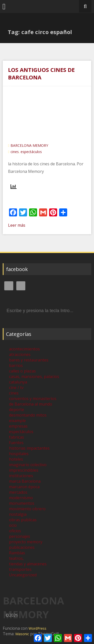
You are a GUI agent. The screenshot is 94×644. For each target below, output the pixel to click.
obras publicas (23, 520)
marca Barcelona (25, 481)
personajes (20, 536)
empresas (18, 426)
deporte (17, 410)
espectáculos (31, 152)
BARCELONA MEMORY (29, 145)
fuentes (16, 443)
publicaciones (22, 547)
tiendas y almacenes (28, 564)
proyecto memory (26, 542)
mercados (18, 492)
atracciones (20, 354)
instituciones (21, 476)
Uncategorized (23, 575)
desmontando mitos (28, 415)
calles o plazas (22, 371)
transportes (20, 569)
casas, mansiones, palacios (34, 376)
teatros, (16, 558)
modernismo (21, 498)
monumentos (22, 503)
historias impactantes (29, 448)
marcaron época (24, 487)
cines (15, 152)
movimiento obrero (27, 509)
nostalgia (18, 514)
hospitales (19, 454)
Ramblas (17, 553)
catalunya (18, 382)
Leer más (17, 225)
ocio (13, 525)
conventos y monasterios (33, 399)
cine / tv (16, 388)
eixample (17, 421)
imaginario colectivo (28, 465)
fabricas (17, 437)
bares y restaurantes (29, 360)
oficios (15, 531)
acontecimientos (24, 349)
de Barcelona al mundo (31, 404)
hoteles (16, 459)
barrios (16, 365)
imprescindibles (24, 470)
